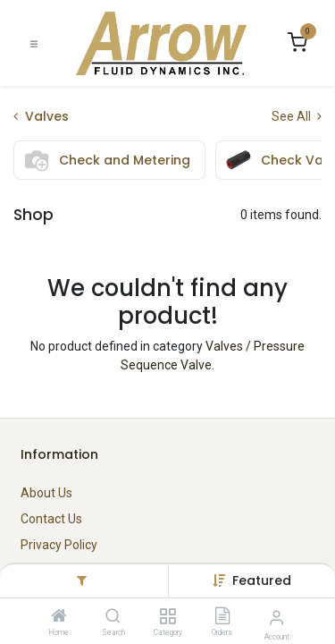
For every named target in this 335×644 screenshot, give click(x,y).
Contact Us (51, 519)
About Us (46, 493)
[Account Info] (276, 618)
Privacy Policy (59, 545)
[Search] (113, 617)
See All (297, 116)
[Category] (167, 617)
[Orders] (222, 617)
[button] (262, 580)
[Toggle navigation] (34, 43)
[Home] (59, 617)
